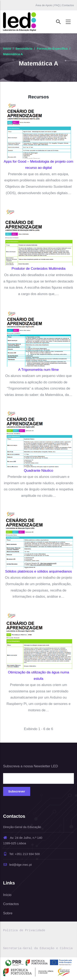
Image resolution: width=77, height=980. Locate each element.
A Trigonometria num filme (38, 370)
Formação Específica (52, 48)
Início (7, 48)
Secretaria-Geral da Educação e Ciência (38, 948)
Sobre (8, 913)
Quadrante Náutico (38, 471)
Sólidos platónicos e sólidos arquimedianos (38, 571)
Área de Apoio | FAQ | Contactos (55, 5)
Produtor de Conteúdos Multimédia (38, 269)
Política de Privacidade (24, 930)
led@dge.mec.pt (17, 865)
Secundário (24, 48)
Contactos (11, 904)
